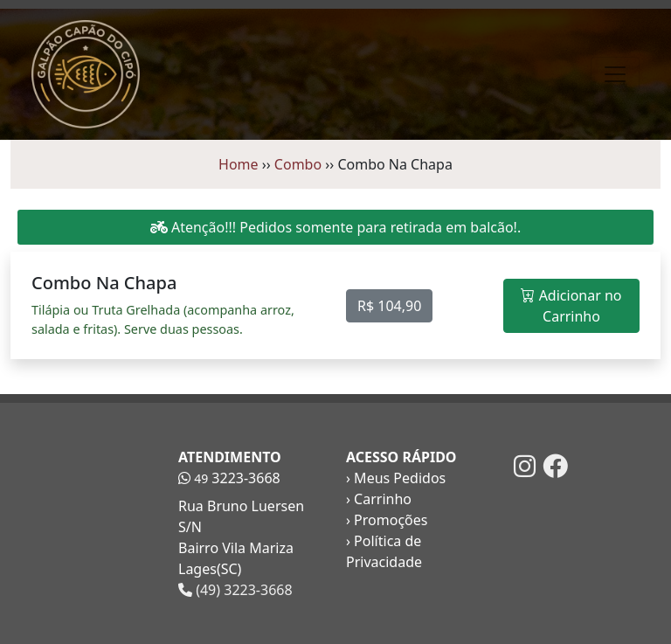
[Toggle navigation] (615, 74)
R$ (389, 306)
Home (239, 164)
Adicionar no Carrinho (571, 306)
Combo (298, 164)
